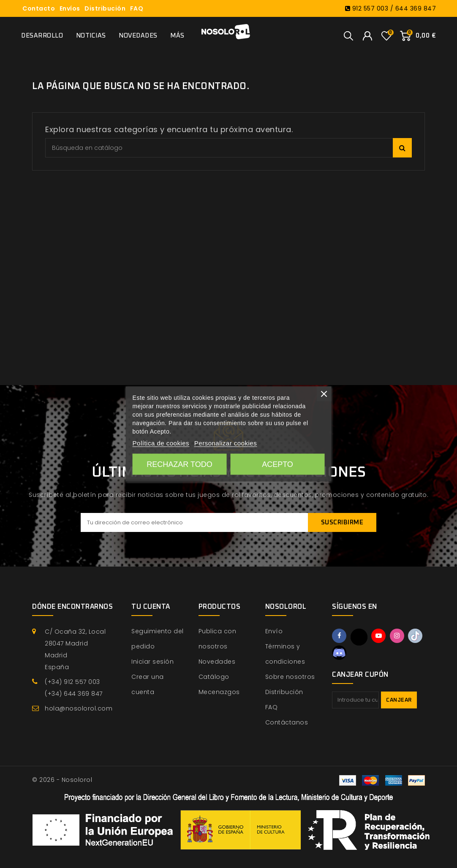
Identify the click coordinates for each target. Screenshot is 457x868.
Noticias (91, 36)
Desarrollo (42, 36)
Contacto (39, 8)
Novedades (138, 36)
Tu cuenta (151, 607)
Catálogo (214, 677)
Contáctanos (287, 722)
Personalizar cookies (226, 443)
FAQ (137, 8)
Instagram (397, 636)
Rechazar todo (179, 464)
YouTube (378, 636)
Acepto (277, 464)
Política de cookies (161, 443)
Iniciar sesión (152, 662)
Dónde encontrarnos (72, 607)
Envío (274, 631)
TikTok (415, 636)
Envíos (70, 8)
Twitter (359, 637)
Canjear (399, 700)
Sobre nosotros (290, 677)
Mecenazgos (219, 692)
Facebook (339, 636)
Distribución (105, 8)
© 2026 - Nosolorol (62, 780)
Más (177, 36)
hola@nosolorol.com (79, 708)
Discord (339, 653)
